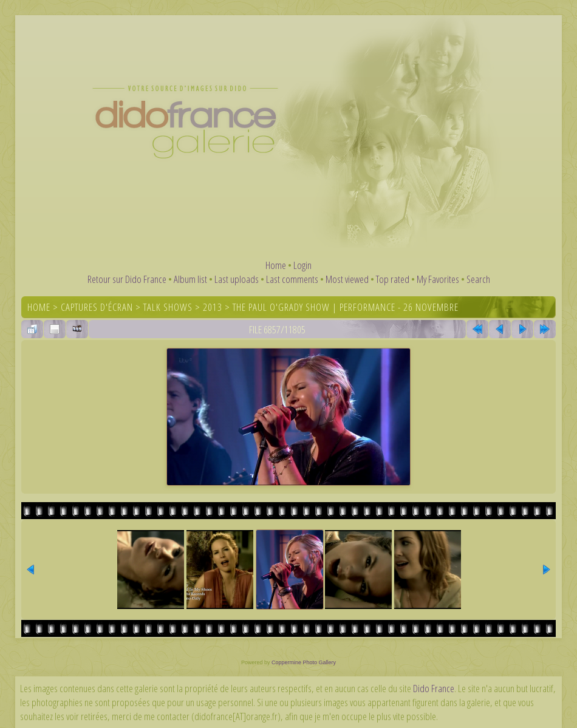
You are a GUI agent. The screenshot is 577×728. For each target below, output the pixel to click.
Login (302, 265)
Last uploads (237, 279)
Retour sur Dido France (127, 279)
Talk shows (168, 307)
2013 (213, 307)
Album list (190, 279)
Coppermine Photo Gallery (304, 662)
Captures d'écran (97, 307)
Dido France (434, 688)
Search (478, 279)
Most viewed (347, 279)
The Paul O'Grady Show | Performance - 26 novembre (346, 307)
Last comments (292, 279)
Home (276, 265)
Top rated (393, 279)
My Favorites (438, 279)
